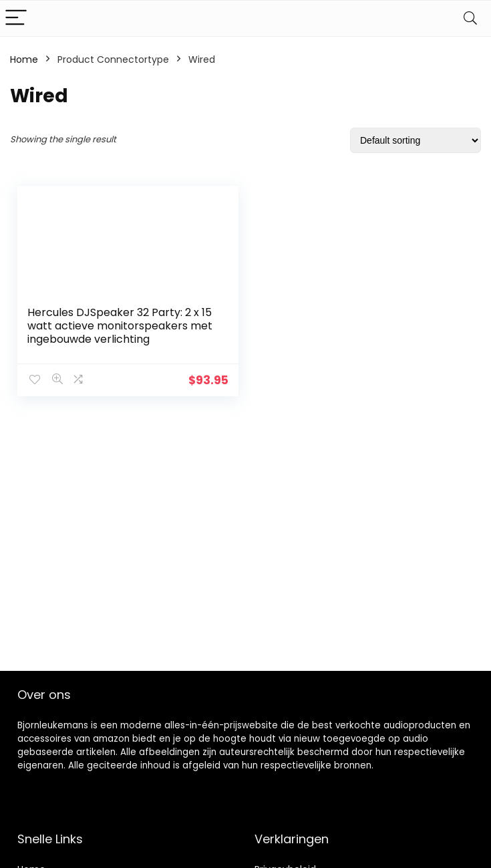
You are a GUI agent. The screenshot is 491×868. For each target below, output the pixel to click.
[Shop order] (416, 140)
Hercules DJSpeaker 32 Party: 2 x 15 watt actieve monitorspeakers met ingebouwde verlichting (120, 326)
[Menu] (16, 18)
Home (24, 59)
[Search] (470, 18)
